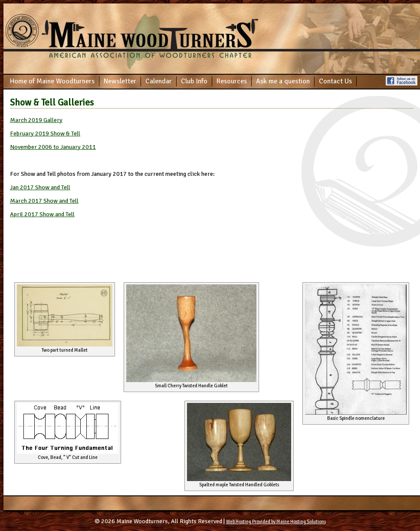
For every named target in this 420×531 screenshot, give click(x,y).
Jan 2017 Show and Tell (40, 187)
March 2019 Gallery (36, 120)
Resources (232, 81)
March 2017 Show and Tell (44, 201)
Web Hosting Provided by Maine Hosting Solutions (276, 522)
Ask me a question (283, 81)
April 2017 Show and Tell (42, 214)
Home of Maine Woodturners (52, 81)
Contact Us (335, 81)
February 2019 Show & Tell (45, 134)
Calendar (159, 81)
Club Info (194, 81)
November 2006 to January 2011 (53, 147)
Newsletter (120, 81)
